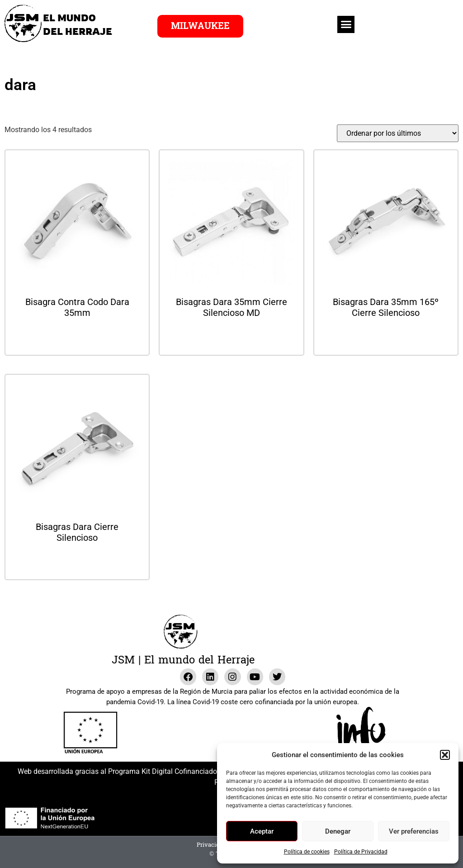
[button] (445, 755)
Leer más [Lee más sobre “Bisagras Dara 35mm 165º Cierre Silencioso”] (386, 337)
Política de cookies (307, 852)
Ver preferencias (414, 831)
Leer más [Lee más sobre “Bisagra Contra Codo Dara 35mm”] (77, 337)
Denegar (338, 831)
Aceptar (262, 831)
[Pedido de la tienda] (398, 133)
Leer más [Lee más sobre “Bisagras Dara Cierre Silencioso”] (77, 562)
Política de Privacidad (361, 852)
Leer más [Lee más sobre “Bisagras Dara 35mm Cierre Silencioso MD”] (231, 337)
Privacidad (212, 845)
